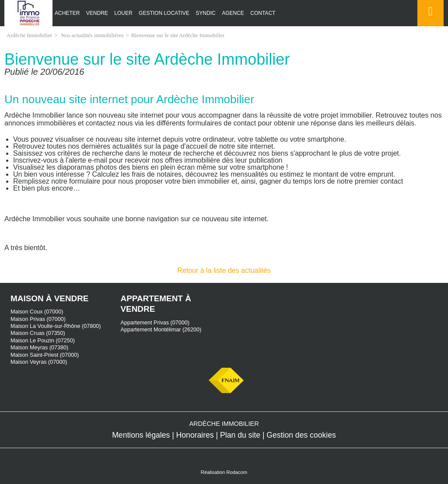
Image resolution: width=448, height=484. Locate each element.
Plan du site (240, 435)
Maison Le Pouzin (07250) (43, 341)
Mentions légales (141, 435)
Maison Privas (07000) (38, 319)
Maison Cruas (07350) (38, 333)
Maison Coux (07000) (37, 312)
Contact (263, 13)
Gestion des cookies (301, 435)
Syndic (205, 13)
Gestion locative (164, 13)
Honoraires (195, 435)
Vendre (97, 13)
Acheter (67, 13)
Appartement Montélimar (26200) (161, 330)
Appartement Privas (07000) (155, 323)
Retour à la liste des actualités (224, 270)
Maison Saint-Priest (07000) (45, 355)
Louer (123, 13)
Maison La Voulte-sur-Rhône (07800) (56, 326)
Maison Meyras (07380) (39, 348)
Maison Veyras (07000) (39, 362)
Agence (233, 13)
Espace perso (429, 26)
